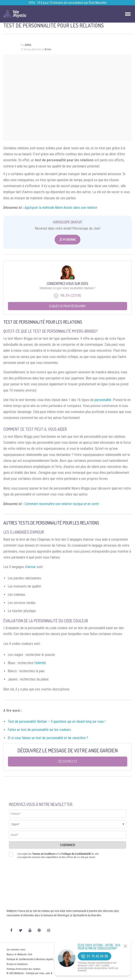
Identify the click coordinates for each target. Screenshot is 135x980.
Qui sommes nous (16, 950)
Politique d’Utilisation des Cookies (24, 969)
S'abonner (67, 845)
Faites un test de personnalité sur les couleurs (39, 730)
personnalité (103, 400)
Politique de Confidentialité (76, 854)
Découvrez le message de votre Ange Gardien (67, 750)
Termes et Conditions (44, 854)
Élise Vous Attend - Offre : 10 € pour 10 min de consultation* (99, 947)
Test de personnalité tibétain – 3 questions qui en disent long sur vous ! (57, 722)
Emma (28, 45)
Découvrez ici (67, 761)
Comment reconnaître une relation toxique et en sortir (62, 504)
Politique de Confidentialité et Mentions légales (30, 959)
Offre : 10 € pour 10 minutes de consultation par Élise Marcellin (68, 3)
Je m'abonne (67, 239)
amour (32, 567)
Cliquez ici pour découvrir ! (67, 306)
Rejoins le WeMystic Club (19, 954)
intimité (41, 663)
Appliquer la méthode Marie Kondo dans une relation (61, 208)
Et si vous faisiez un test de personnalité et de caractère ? (48, 738)
